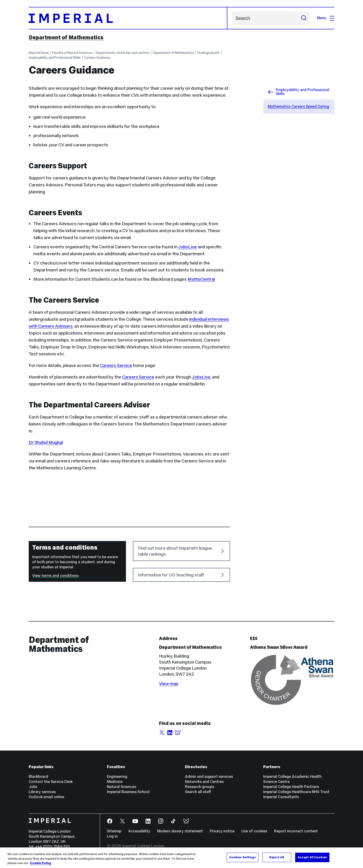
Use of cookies (254, 831)
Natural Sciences (122, 787)
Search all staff (198, 792)
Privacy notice (222, 831)
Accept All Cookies (312, 857)
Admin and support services (209, 777)
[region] (181, 858)
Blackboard (38, 777)
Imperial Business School (128, 792)
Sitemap (114, 831)
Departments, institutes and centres (123, 53)
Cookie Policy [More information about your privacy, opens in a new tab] (41, 863)
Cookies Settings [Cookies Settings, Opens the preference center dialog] (243, 857)
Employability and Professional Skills (55, 58)
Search (232, 18)
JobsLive (201, 377)
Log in (112, 836)
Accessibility (139, 831)
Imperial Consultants (281, 797)
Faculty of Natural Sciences (72, 53)
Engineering (117, 777)
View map (169, 683)
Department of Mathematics (66, 37)
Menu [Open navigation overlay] (326, 18)
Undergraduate (208, 53)
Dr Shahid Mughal (46, 442)
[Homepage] (128, 18)
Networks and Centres (204, 782)
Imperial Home (39, 53)
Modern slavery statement (180, 831)
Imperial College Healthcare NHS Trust (296, 792)
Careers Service (116, 365)
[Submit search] (304, 18)
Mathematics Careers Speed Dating (299, 106)
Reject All (277, 857)
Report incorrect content (296, 831)
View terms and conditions (55, 576)
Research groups (200, 787)
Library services (42, 792)
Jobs (33, 787)
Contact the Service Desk (51, 782)
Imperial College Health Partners (291, 787)
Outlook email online (46, 797)
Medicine (115, 782)
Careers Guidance (97, 58)
